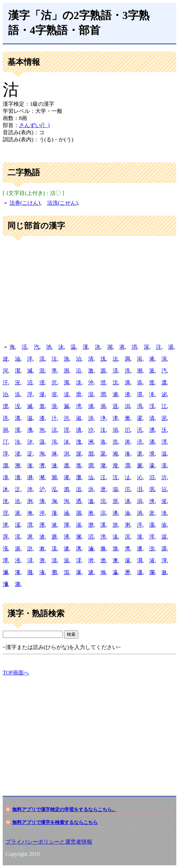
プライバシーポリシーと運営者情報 (49, 842)
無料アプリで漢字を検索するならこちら (55, 822)
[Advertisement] (89, 290)
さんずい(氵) (34, 125)
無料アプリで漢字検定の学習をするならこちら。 (64, 809)
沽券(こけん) (25, 203)
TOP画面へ (16, 673)
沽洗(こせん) (63, 203)
